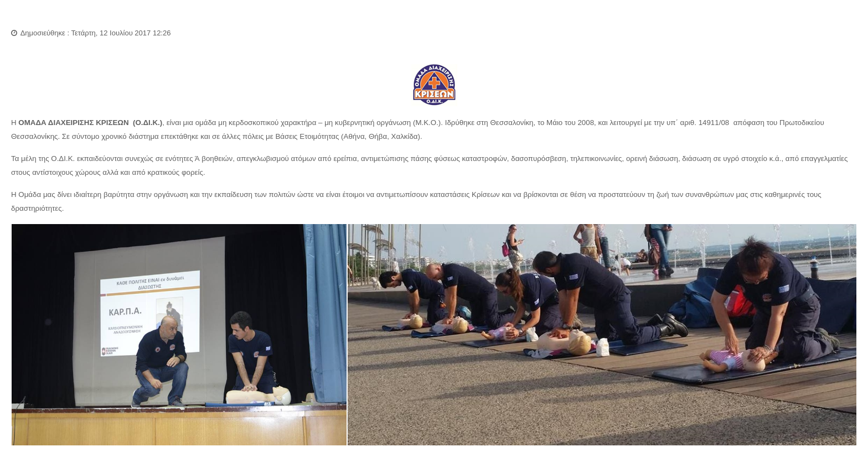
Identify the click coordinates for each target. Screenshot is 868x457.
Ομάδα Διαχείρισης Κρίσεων (79, 17)
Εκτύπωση (839, 39)
